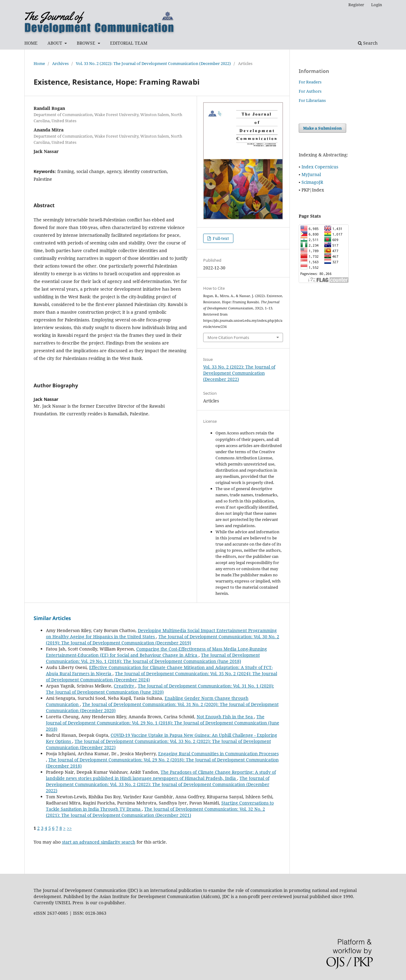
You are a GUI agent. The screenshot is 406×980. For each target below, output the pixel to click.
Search (368, 43)
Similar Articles (52, 618)
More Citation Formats (228, 337)
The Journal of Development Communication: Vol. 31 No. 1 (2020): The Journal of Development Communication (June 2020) (160, 689)
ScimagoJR (312, 182)
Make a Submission (322, 128)
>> (69, 828)
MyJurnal (311, 174)
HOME (31, 43)
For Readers (310, 82)
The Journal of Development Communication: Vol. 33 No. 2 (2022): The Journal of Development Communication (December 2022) (158, 784)
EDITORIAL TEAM (129, 43)
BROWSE (87, 43)
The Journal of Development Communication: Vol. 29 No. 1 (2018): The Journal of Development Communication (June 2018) (153, 658)
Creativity (125, 686)
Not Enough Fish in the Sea (225, 717)
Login (377, 5)
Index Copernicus (320, 167)
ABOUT (55, 43)
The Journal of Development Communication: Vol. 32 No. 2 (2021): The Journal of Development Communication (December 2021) (156, 812)
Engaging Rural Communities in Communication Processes (218, 754)
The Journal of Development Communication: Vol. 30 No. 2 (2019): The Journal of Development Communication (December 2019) (163, 640)
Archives (60, 63)
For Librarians (312, 100)
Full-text (220, 238)
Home (39, 63)
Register (356, 5)
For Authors (310, 91)
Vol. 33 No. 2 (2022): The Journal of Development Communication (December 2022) (153, 63)
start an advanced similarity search (99, 842)
